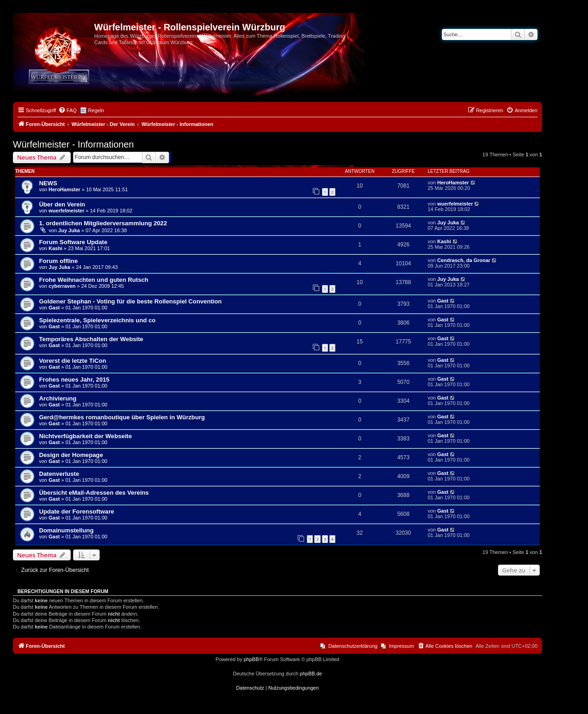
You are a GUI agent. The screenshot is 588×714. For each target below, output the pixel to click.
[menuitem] (68, 110)
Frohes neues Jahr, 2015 (74, 380)
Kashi (56, 248)
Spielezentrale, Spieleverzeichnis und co (97, 320)
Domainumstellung (66, 530)
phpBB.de (311, 674)
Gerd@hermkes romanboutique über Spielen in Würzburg (122, 417)
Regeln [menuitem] (96, 110)
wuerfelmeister (67, 211)
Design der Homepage (71, 455)
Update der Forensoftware (76, 511)
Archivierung (58, 398)
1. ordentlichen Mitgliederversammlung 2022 (103, 223)
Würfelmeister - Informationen (73, 144)
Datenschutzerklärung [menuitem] (353, 646)
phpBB (251, 659)
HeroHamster (65, 189)
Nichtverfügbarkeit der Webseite (85, 436)
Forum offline (58, 261)
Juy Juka (69, 230)
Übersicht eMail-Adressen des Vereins (94, 493)
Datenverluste (59, 474)
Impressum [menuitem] (401, 646)
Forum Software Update (73, 242)
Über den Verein (62, 204)
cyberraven (62, 286)
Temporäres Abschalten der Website (91, 339)
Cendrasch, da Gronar (464, 260)
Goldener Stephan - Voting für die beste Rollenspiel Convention (130, 301)
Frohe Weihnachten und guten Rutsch (94, 280)
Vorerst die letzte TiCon (73, 361)
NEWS (48, 183)
